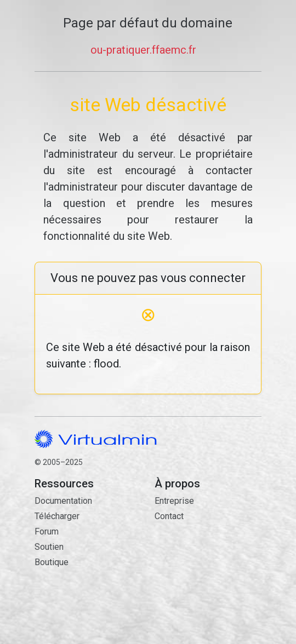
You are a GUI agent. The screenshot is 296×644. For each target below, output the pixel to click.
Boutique (52, 562)
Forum (47, 531)
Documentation (63, 501)
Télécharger (57, 516)
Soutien (49, 547)
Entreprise (174, 501)
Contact (208, 567)
